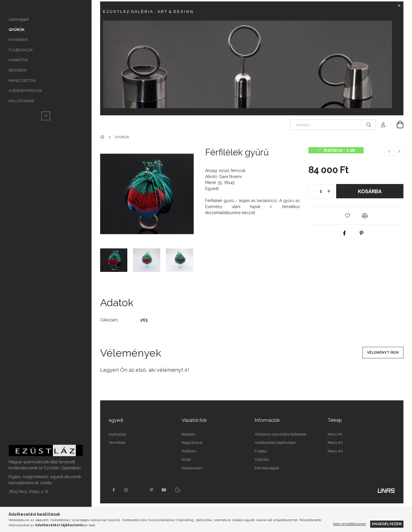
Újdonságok (19, 19)
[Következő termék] (399, 151)
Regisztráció (192, 443)
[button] (347, 216)
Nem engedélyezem (349, 524)
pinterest (151, 490)
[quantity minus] (313, 191)
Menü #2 (335, 443)
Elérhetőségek (267, 468)
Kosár (186, 459)
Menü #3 (335, 451)
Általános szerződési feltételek (281, 434)
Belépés (189, 434)
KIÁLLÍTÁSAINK (21, 101)
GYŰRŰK (17, 30)
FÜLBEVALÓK (21, 50)
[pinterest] (362, 233)
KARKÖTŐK (18, 60)
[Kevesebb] (46, 116)
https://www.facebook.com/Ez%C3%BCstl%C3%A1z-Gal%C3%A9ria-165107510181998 (114, 490)
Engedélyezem (387, 524)
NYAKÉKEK (18, 40)
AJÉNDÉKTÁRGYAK (25, 91)
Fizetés (261, 451)
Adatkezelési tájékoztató (275, 443)
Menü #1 (335, 434)
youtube (164, 490)
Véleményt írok (383, 353)
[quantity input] (321, 191)
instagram (126, 490)
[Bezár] (399, 6)
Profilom (189, 451)
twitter (139, 490)
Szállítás (262, 459)
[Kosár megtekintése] (397, 125)
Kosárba (370, 191)
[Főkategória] (103, 137)
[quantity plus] (329, 191)
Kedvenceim (192, 468)
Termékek (117, 443)
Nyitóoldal (117, 434)
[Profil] (383, 125)
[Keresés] (333, 125)
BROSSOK (17, 70)
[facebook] (344, 233)
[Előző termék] (389, 151)
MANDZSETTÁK (22, 81)
